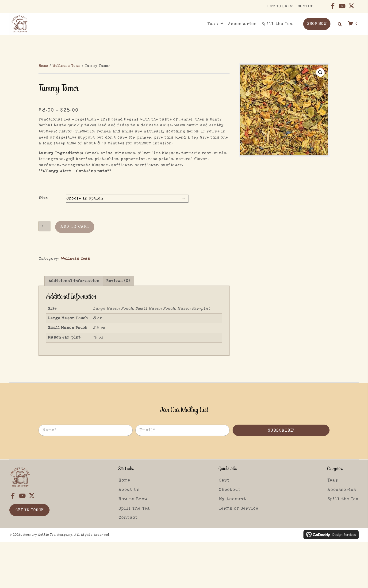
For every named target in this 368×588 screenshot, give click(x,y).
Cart (224, 480)
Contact (128, 518)
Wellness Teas (66, 66)
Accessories (342, 490)
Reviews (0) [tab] (118, 281)
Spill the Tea (343, 499)
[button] (333, 6)
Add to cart (75, 227)
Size (43, 198)
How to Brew (133, 499)
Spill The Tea (134, 509)
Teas (333, 480)
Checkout (230, 490)
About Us (129, 490)
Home (43, 66)
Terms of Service (238, 509)
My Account (232, 499)
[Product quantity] (44, 226)
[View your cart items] (353, 24)
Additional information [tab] (74, 281)
